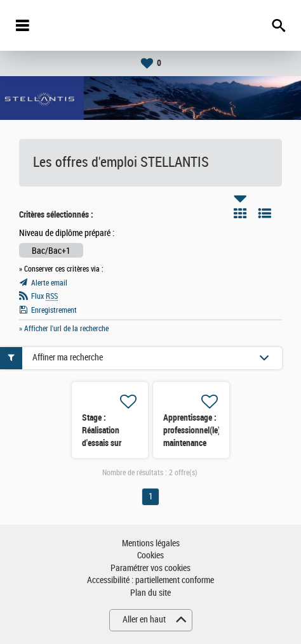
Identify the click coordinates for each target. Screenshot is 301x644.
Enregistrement (54, 310)
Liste (265, 213)
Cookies (150, 555)
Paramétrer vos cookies (150, 568)
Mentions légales (151, 543)
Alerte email (49, 283)
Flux (44, 296)
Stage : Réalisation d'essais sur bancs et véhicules (102, 443)
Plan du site (150, 593)
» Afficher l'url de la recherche (64, 329)
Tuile (240, 213)
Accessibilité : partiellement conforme (150, 580)
